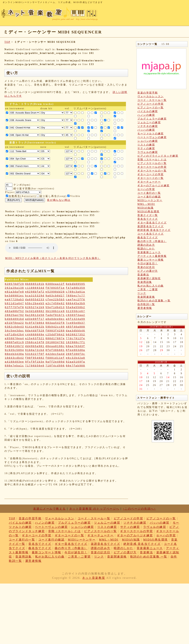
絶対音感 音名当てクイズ (154, 230)
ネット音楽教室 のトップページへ (94, 509)
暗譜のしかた (146, 249)
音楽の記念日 (146, 267)
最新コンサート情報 (151, 260)
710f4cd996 (55, 366)
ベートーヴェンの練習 (152, 137)
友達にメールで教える (50, 509)
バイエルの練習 (148, 111)
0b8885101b (35, 284)
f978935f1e (55, 288)
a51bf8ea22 (14, 323)
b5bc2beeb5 (35, 304)
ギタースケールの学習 (152, 167)
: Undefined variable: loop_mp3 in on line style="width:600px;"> (32, 248)
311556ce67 (76, 311)
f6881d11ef (55, 358)
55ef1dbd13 (55, 307)
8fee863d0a (76, 350)
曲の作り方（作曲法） (152, 241)
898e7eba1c (14, 366)
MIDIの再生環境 (148, 212)
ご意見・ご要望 (148, 289)
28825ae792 (14, 315)
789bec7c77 (76, 296)
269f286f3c (76, 354)
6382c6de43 (14, 327)
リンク (142, 293)
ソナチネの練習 (148, 126)
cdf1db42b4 (14, 335)
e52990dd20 (55, 292)
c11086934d (35, 288)
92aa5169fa (76, 362)
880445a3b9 (76, 304)
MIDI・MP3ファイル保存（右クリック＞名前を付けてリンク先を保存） (53, 258)
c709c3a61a (76, 292)
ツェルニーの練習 (149, 122)
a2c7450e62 (55, 304)
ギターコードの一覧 (151, 178)
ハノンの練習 (146, 115)
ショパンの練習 (148, 141)
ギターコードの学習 (151, 174)
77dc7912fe (76, 339)
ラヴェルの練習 (148, 152)
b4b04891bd (14, 319)
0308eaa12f (55, 284)
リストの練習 (146, 145)
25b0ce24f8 (35, 342)
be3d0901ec (14, 296)
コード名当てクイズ (151, 234)
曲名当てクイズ (148, 238)
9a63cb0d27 (55, 296)
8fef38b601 (55, 350)
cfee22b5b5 (55, 300)
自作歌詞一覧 (146, 304)
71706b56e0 (35, 366)
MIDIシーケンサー (150, 200)
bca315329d (35, 296)
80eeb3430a (14, 354)
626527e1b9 (35, 307)
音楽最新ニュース (149, 252)
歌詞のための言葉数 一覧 (154, 301)
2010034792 (55, 342)
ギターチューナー (149, 182)
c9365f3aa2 (76, 315)
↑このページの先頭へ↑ (139, 509)
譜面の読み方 (146, 245)
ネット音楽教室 (94, 578)
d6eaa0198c (55, 346)
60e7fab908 (76, 366)
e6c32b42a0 (76, 358)
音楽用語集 (145, 282)
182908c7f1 (76, 342)
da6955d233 (35, 300)
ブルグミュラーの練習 (152, 119)
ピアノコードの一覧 (151, 108)
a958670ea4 (14, 339)
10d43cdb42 (14, 358)
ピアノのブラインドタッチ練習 (158, 156)
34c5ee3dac (14, 331)
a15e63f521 (35, 339)
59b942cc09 (55, 327)
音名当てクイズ (148, 219)
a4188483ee (14, 362)
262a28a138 (14, 288)
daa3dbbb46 (76, 331)
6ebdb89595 (76, 284)
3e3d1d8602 (35, 311)
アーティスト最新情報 (152, 256)
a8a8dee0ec (55, 319)
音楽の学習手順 (148, 93)
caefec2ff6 (76, 300)
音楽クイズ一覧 (148, 215)
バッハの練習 (146, 130)
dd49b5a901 (35, 346)
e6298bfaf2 (35, 292)
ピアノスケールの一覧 (152, 163)
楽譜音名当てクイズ (151, 226)
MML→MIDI (146, 204)
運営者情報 (145, 308)
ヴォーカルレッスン (151, 96)
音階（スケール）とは (152, 160)
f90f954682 (35, 358)
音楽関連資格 (146, 297)
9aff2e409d (55, 362)
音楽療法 (143, 275)
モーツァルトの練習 (151, 134)
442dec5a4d (55, 354)
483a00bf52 (14, 311)
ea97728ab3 (14, 300)
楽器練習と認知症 (149, 278)
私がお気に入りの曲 (151, 286)
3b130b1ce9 (55, 311)
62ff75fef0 (14, 307)
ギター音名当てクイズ (152, 223)
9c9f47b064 (35, 323)
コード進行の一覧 (149, 193)
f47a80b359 (76, 288)
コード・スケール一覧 (152, 100)
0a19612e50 (35, 315)
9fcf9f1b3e (35, 362)
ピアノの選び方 (148, 271)
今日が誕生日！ (148, 263)
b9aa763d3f (76, 346)
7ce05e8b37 (76, 323)
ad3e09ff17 (35, 319)
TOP (7, 42)
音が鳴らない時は (59, 200)
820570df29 (14, 284)
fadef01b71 (55, 315)
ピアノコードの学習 (151, 104)
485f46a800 (76, 327)
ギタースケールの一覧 (152, 171)
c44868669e (35, 335)
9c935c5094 (14, 350)
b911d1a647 (14, 304)
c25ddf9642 (55, 335)
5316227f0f (35, 354)
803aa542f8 (55, 323)
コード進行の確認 (149, 197)
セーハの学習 (146, 189)
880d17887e (55, 339)
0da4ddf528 (35, 331)
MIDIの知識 (146, 208)
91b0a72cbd (35, 350)
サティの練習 (146, 148)
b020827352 (76, 335)
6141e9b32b (35, 327)
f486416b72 (14, 346)
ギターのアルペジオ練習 (153, 186)
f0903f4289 (55, 331)
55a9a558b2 (76, 307)
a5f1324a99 (76, 319)
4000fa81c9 (14, 342)
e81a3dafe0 (14, 292)
